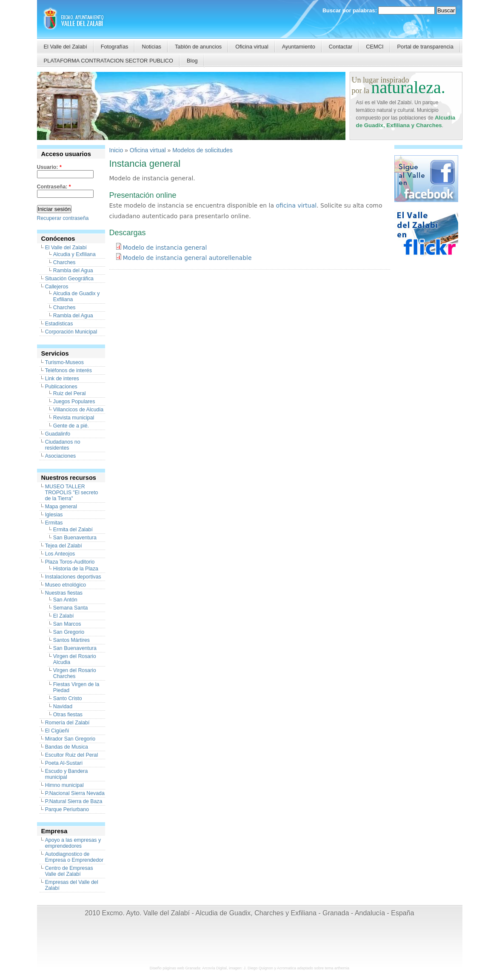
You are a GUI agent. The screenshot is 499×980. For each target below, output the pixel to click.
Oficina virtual (252, 47)
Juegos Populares (74, 402)
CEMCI (375, 47)
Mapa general (61, 507)
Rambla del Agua (73, 271)
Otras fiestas (68, 715)
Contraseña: (54, 187)
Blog (192, 61)
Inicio (116, 150)
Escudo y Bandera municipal (67, 774)
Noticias (151, 47)
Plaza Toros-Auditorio (70, 562)
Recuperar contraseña (63, 218)
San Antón (65, 600)
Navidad (63, 707)
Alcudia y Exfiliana (74, 254)
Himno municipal (64, 785)
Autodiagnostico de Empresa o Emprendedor (74, 857)
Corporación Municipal (71, 332)
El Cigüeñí (57, 731)
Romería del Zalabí (67, 723)
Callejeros (57, 287)
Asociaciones (61, 456)
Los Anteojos (60, 554)
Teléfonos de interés (68, 370)
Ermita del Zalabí (73, 530)
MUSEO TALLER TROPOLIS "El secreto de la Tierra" (72, 493)
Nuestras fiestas (64, 593)
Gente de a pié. (71, 426)
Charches (64, 262)
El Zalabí (64, 616)
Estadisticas (59, 324)
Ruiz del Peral (70, 393)
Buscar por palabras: (351, 10)
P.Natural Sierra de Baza (74, 801)
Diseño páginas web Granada (175, 968)
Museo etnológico (66, 585)
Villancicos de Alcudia (78, 410)
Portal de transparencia (425, 47)
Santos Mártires (71, 640)
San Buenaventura (75, 538)
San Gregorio (69, 632)
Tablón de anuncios (198, 47)
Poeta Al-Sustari (64, 763)
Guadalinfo (58, 434)
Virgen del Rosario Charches (75, 673)
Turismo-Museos (64, 362)
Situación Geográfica (69, 279)
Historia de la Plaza (76, 569)
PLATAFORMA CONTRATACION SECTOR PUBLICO (109, 61)
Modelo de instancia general (165, 248)
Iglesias (54, 515)
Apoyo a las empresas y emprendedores (73, 843)
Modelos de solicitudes (202, 150)
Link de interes (62, 379)
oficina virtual (297, 205)
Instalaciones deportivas (73, 577)
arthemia (342, 968)
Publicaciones (61, 387)
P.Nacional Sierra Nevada (75, 793)
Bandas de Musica (67, 747)
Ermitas (54, 523)
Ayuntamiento (299, 47)
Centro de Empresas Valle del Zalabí (69, 871)
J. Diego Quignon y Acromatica (270, 968)
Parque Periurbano (67, 809)
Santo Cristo (68, 698)
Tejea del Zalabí (64, 546)
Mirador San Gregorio (70, 739)
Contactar (341, 47)
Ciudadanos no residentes (63, 445)
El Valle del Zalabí (66, 47)
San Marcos (67, 624)
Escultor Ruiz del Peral (72, 755)
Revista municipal (74, 418)
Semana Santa (70, 608)
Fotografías (115, 47)
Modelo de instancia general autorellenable (187, 258)
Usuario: (49, 167)
